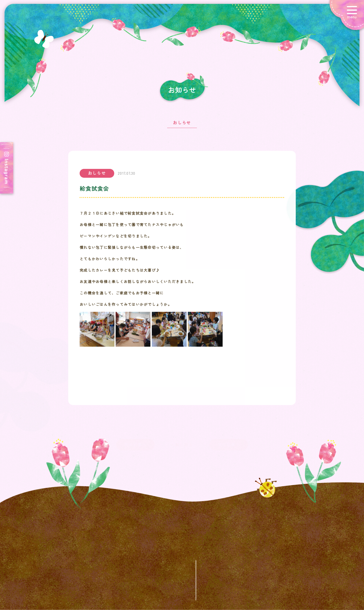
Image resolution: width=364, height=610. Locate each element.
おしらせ (182, 125)
